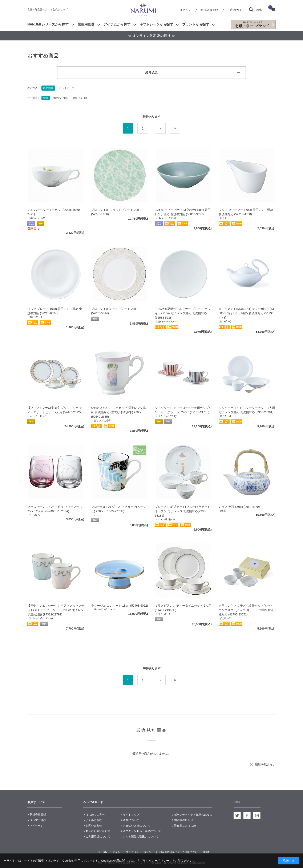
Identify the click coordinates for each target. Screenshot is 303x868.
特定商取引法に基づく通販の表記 (178, 852)
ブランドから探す (196, 24)
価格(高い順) (80, 98)
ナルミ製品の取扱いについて (141, 837)
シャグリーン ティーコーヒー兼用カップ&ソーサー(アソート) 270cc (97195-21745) (183, 410)
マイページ (37, 826)
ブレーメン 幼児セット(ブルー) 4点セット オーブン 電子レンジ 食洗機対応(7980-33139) (183, 511)
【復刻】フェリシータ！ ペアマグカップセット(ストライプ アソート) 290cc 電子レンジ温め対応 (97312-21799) (56, 610)
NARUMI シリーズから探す (48, 24)
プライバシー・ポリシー (140, 852)
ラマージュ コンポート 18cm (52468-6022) (120, 606)
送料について (131, 820)
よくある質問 (94, 820)
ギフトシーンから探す (156, 24)
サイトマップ (131, 815)
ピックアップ (67, 88)
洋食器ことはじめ (185, 826)
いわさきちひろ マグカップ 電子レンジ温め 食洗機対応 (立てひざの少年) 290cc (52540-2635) (118, 412)
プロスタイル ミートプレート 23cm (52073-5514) (115, 311)
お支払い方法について (137, 826)
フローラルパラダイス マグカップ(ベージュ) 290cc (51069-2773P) (119, 509)
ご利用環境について (98, 837)
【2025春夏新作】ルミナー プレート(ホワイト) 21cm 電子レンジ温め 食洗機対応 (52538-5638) (183, 313)
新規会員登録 (209, 10)
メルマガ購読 (38, 820)
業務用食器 (86, 24)
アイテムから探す (117, 24)
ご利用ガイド (236, 10)
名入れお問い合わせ (98, 831)
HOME (207, 852)
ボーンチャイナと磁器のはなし (193, 815)
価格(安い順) (60, 98)
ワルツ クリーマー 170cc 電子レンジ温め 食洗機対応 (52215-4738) (246, 212)
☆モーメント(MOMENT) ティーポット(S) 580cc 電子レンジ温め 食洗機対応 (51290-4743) (247, 313)
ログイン (185, 10)
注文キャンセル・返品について (142, 831)
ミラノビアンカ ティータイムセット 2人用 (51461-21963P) (183, 608)
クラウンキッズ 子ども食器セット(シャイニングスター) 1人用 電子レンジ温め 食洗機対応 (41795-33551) (246, 610)
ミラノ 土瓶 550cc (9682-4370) (239, 507)
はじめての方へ (95, 815)
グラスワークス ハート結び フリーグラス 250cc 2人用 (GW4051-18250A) (55, 509)
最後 (180, 128)
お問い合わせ (94, 826)
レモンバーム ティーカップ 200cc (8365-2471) (54, 212)
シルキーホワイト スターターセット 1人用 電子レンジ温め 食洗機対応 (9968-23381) (247, 410)
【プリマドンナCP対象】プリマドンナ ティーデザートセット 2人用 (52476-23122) (55, 410)
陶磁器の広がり (184, 820)
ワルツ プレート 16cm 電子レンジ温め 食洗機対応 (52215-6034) (55, 311)
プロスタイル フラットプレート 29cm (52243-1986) (116, 212)
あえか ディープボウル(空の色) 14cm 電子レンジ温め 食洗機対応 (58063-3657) (183, 212)
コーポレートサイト (109, 852)
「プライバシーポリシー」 (154, 861)
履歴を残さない (265, 764)
